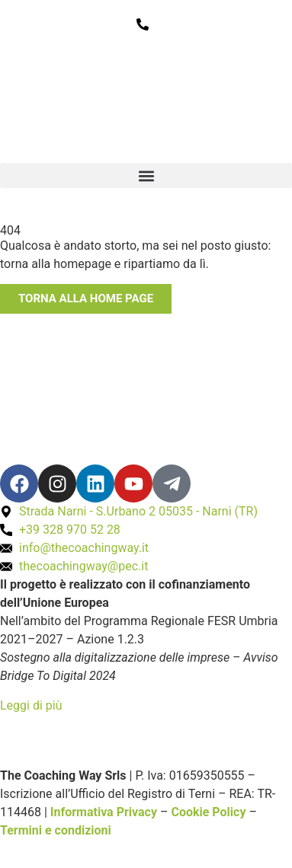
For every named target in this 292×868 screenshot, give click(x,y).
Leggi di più (31, 705)
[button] (146, 176)
